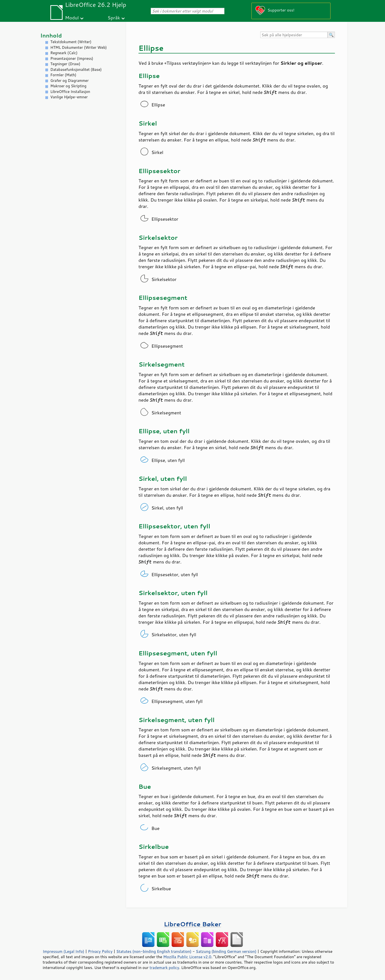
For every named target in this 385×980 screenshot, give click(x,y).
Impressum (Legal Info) (63, 951)
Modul (72, 18)
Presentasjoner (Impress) (72, 58)
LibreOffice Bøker (192, 924)
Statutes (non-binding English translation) (154, 951)
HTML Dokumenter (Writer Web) (79, 47)
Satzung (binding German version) (226, 951)
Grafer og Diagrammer (69, 81)
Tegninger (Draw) (65, 64)
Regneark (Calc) (64, 53)
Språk (114, 18)
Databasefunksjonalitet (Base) (76, 70)
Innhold (51, 35)
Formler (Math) (63, 75)
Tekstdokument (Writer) (71, 42)
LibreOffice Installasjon (70, 92)
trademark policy (164, 967)
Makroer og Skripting (68, 86)
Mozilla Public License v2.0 (187, 957)
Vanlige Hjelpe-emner (69, 97)
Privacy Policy (100, 951)
